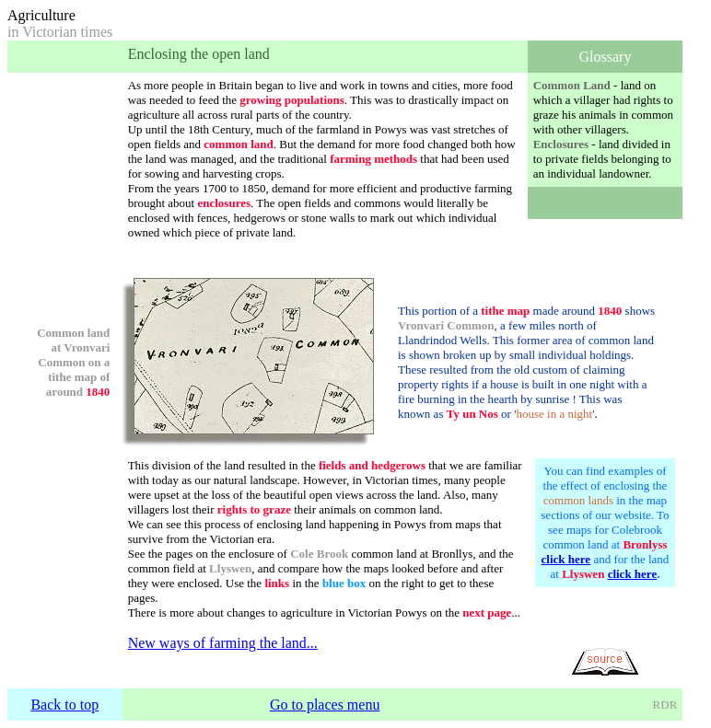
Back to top (64, 705)
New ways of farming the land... (223, 643)
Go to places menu (325, 705)
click (554, 559)
